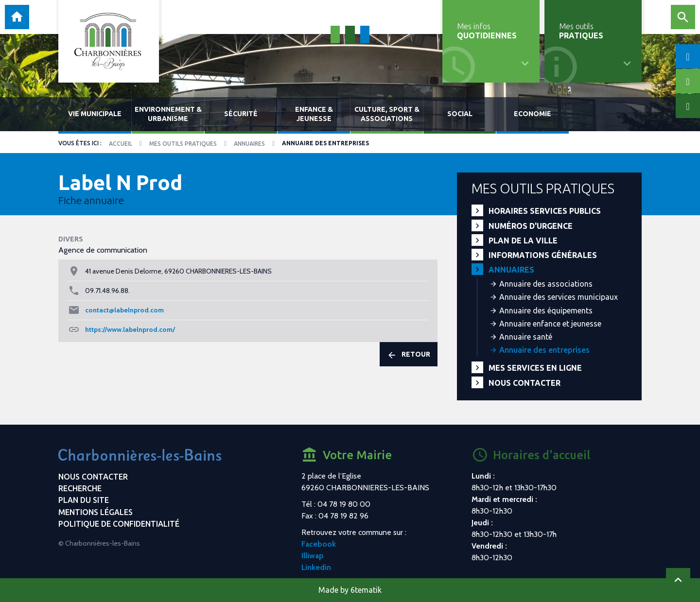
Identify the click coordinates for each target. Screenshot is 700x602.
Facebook (319, 544)
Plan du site (84, 500)
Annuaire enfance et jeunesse (550, 324)
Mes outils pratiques (183, 144)
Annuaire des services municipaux (559, 297)
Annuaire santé (526, 337)
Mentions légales (96, 512)
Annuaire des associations (546, 284)
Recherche (80, 488)
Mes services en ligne (535, 368)
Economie (533, 114)
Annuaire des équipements (546, 310)
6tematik (366, 590)
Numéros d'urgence (531, 226)
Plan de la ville (523, 241)
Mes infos (487, 31)
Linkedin (316, 567)
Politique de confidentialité (119, 524)
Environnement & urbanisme (168, 114)
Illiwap (313, 556)
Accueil (121, 144)
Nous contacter (525, 383)
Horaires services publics (545, 211)
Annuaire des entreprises (544, 350)
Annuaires (249, 144)
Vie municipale (95, 114)
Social (460, 114)
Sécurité (241, 114)
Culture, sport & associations (387, 114)
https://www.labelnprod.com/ (130, 329)
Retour (409, 355)
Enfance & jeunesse (314, 114)
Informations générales (543, 255)
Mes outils (581, 31)
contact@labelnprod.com (124, 310)
